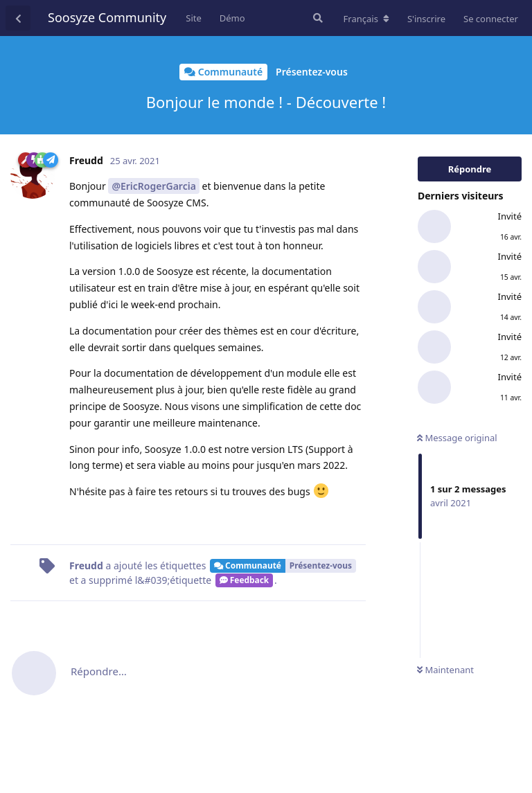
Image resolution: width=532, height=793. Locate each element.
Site (194, 18)
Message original (457, 438)
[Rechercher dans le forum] (317, 18)
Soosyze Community (107, 17)
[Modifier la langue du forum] (366, 19)
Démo (232, 18)
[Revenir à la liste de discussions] (18, 18)
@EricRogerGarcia (153, 186)
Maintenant (445, 670)
